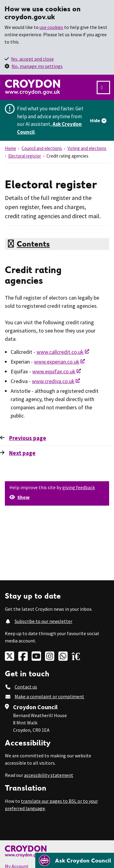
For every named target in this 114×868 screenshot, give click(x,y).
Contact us (26, 687)
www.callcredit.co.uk (60, 352)
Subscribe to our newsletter (43, 621)
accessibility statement (49, 775)
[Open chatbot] (75, 860)
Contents (33, 244)
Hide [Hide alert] (95, 120)
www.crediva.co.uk (53, 381)
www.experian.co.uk (57, 362)
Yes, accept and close (32, 59)
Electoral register (25, 156)
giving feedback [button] (79, 487)
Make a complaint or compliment (49, 696)
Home (10, 148)
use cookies (51, 27)
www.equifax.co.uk (54, 371)
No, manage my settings (37, 66)
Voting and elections (87, 148)
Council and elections (42, 148)
